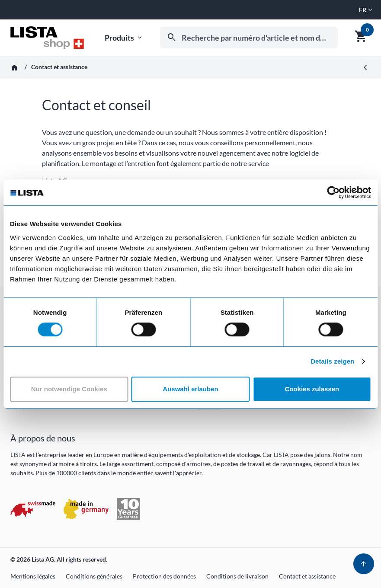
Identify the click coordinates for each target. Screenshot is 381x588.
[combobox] (249, 38)
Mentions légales (33, 576)
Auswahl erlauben (190, 389)
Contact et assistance (307, 576)
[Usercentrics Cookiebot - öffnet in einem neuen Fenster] (333, 192)
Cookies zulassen (312, 389)
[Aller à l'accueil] (47, 38)
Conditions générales (94, 576)
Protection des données (164, 576)
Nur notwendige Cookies (69, 389)
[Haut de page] (364, 564)
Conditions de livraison (237, 576)
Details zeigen (332, 361)
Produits (124, 38)
